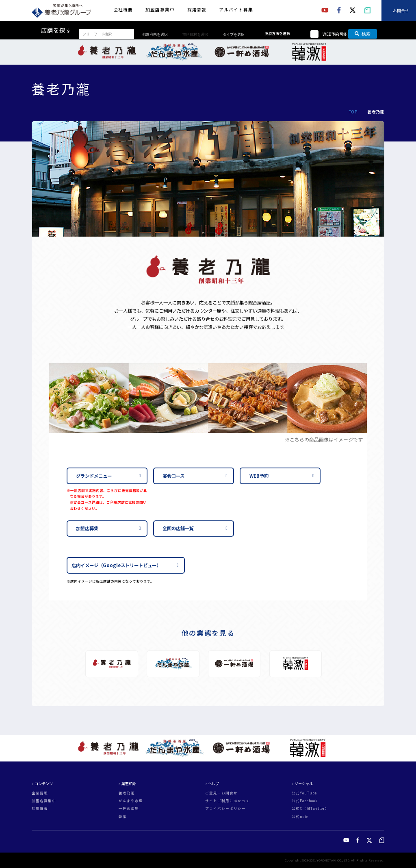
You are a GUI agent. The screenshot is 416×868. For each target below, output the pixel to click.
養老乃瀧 (127, 793)
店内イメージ (116, 565)
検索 (363, 34)
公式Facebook (305, 801)
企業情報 (40, 793)
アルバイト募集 (236, 10)
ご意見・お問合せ (221, 793)
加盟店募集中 (160, 10)
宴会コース (173, 476)
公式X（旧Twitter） (310, 808)
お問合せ (401, 10)
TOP (353, 112)
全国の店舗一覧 (178, 528)
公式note (300, 817)
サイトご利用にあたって (227, 801)
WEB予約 (259, 476)
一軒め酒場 (129, 808)
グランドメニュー (94, 476)
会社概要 (123, 10)
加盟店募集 (87, 528)
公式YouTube (304, 793)
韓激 (123, 817)
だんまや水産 (131, 801)
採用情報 (197, 10)
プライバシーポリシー (225, 808)
